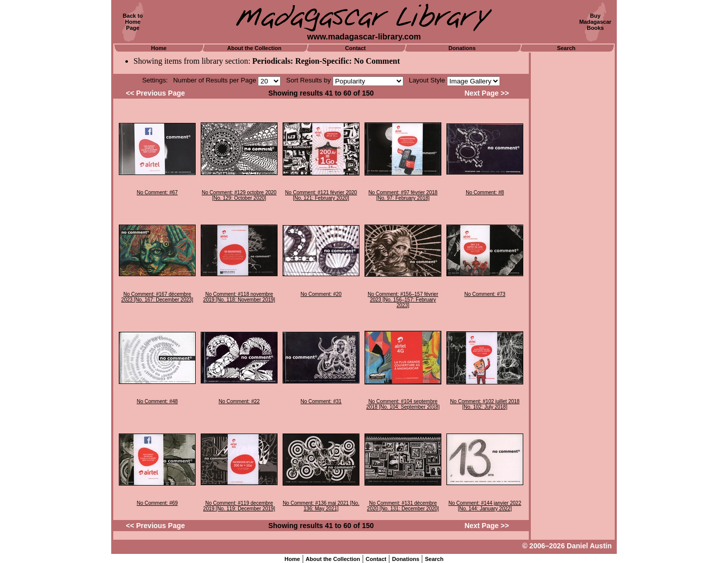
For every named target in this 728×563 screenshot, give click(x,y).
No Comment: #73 (485, 294)
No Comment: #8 (485, 192)
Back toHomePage (133, 22)
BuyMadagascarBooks (596, 22)
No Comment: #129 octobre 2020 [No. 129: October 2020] (239, 195)
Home (159, 48)
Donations (462, 48)
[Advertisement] (573, 205)
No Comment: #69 (157, 503)
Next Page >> (487, 93)
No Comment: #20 (321, 294)
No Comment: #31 (321, 401)
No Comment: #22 (239, 401)
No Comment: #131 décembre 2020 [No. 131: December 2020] (403, 506)
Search (566, 48)
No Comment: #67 (157, 192)
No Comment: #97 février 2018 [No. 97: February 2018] (403, 195)
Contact (356, 48)
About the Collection (254, 48)
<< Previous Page (155, 93)
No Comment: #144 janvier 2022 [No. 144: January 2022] (485, 506)
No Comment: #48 (157, 401)
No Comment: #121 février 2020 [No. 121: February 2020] (321, 195)
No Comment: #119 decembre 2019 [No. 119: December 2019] (239, 506)
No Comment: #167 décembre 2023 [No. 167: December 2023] (157, 297)
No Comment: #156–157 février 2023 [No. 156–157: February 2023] (403, 300)
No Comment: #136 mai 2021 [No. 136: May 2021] (321, 506)
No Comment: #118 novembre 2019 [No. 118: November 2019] (239, 297)
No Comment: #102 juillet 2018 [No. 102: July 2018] (485, 404)
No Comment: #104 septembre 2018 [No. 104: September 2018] (403, 404)
